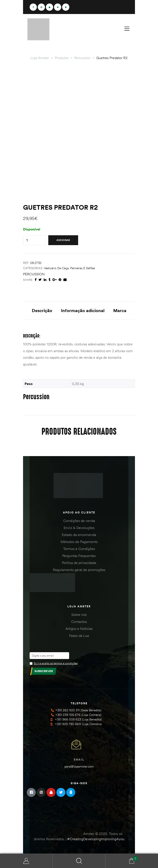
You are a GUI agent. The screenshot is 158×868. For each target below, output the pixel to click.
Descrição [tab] (42, 310)
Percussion (34, 274)
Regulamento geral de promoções (79, 570)
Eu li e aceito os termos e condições (56, 663)
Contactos (79, 622)
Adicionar (63, 240)
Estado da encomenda (79, 535)
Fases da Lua (79, 636)
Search (79, 861)
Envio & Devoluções (79, 528)
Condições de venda (79, 521)
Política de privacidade (79, 563)
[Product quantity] (27, 240)
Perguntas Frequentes (79, 556)
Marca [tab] (120, 310)
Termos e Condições (79, 549)
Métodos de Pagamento (79, 542)
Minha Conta (26, 861)
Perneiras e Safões (83, 268)
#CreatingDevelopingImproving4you (96, 839)
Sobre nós (79, 615)
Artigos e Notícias (79, 629)
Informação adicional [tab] (83, 310)
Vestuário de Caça (56, 268)
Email (79, 760)
